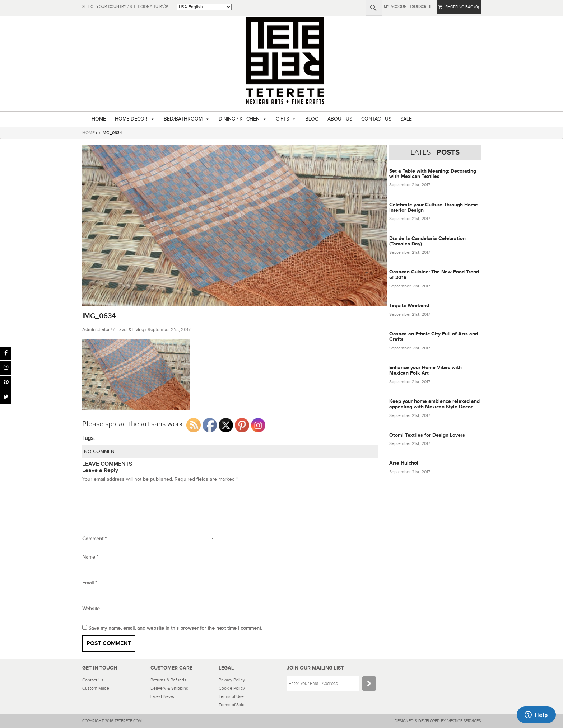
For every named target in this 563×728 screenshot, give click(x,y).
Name (90, 557)
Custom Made (96, 688)
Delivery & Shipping (169, 688)
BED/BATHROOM (183, 119)
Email (90, 583)
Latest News (162, 696)
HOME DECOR (131, 119)
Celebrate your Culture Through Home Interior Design (434, 207)
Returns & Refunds (168, 680)
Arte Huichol (404, 463)
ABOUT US (340, 119)
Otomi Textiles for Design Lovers (427, 435)
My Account (396, 7)
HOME (99, 119)
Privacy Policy (232, 680)
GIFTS (282, 119)
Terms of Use (231, 696)
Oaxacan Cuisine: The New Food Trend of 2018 (434, 274)
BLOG (312, 119)
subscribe (422, 7)
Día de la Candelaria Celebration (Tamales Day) (427, 241)
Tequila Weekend (409, 306)
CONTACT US (376, 119)
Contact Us (93, 680)
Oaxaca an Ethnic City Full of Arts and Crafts (434, 337)
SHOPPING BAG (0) (459, 7)
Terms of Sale (232, 705)
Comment (94, 539)
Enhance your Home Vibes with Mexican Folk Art (425, 370)
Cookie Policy (232, 688)
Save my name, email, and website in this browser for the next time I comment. (175, 628)
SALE (406, 119)
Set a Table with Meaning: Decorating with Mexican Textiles (433, 174)
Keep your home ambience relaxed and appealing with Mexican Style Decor (434, 404)
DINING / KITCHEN (239, 119)
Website (91, 609)
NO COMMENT (101, 452)
